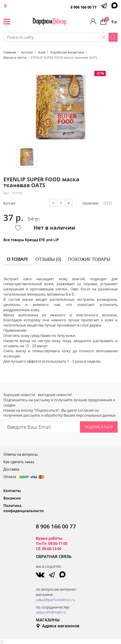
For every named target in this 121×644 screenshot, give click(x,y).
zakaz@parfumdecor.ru (56, 600)
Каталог (27, 52)
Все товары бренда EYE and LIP (31, 240)
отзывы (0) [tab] (48, 259)
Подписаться (99, 427)
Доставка (11, 469)
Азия (42, 52)
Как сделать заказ (19, 462)
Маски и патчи (15, 57)
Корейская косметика (67, 52)
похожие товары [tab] (89, 259)
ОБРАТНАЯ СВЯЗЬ (54, 556)
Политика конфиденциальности (24, 508)
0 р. (111, 21)
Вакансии (12, 498)
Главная (10, 52)
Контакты (12, 491)
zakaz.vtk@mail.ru (51, 612)
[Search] (113, 37)
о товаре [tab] (18, 259)
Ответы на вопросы (21, 454)
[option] (61, 107)
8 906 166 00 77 (83, 7)
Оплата (24, 477)
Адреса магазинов (58, 626)
